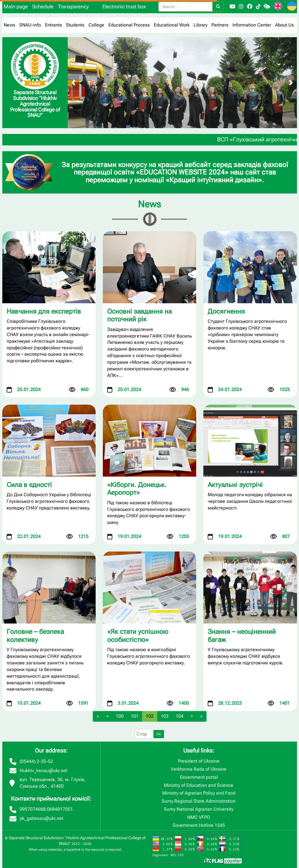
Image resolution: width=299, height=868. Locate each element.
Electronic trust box (124, 6)
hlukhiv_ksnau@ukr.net (43, 771)
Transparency (73, 6)
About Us (284, 25)
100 (120, 716)
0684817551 (60, 809)
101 (135, 716)
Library (200, 25)
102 (150, 716)
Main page (16, 6)
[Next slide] (291, 83)
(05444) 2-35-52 (36, 761)
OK (159, 734)
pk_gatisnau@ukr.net (41, 818)
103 (165, 716)
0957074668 (33, 809)
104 (180, 716)
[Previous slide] (73, 83)
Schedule (43, 6)
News (10, 25)
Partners (220, 25)
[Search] (218, 7)
